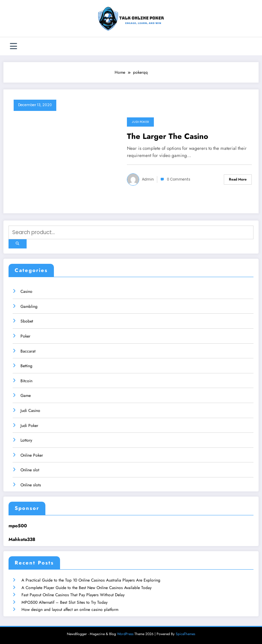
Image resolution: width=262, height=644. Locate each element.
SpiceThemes (185, 634)
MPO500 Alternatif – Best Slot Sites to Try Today (64, 602)
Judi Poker (140, 122)
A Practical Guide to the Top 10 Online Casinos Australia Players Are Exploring (91, 580)
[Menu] (13, 46)
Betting (26, 366)
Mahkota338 (22, 539)
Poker (25, 336)
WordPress (125, 634)
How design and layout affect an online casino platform (70, 610)
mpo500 (18, 525)
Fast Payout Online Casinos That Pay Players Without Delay (73, 595)
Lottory (26, 440)
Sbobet (27, 321)
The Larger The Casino (168, 136)
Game (26, 396)
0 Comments (179, 179)
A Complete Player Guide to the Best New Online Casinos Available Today (86, 587)
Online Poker (32, 455)
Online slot (30, 470)
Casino (26, 291)
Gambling (29, 306)
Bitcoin (26, 381)
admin (148, 179)
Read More (238, 179)
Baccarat (28, 351)
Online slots (31, 485)
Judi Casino (30, 410)
